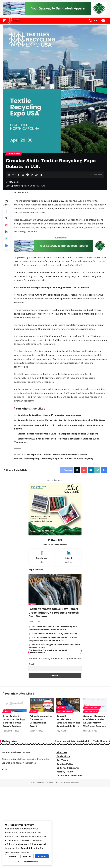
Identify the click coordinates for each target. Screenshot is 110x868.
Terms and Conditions (69, 776)
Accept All (42, 856)
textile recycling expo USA (54, 458)
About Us (62, 752)
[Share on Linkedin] (32, 175)
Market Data (91, 711)
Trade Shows (14, 154)
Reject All (27, 856)
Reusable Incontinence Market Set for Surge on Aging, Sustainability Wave (61, 420)
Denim (32, 604)
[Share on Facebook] (19, 175)
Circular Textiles (51, 454)
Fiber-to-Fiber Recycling (27, 458)
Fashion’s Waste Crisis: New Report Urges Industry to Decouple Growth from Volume (54, 613)
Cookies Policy (65, 764)
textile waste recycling (81, 458)
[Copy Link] (36, 175)
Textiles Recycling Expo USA (47, 201)
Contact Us (63, 756)
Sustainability (65, 711)
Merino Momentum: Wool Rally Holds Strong (54, 634)
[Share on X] (23, 175)
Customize (12, 856)
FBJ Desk (14, 182)
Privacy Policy (65, 772)
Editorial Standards (68, 768)
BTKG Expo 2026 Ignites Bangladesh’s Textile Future (58, 288)
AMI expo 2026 (34, 454)
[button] (5, 21)
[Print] (41, 175)
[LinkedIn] (69, 557)
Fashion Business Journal (74, 454)
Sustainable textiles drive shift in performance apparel (50, 415)
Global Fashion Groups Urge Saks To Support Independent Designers (58, 434)
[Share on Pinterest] (27, 175)
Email (31, 664)
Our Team (62, 760)
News (7, 711)
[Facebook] (42, 557)
